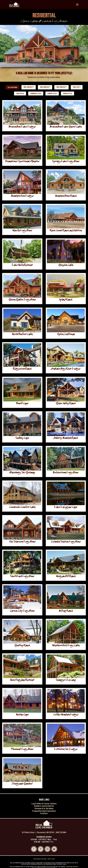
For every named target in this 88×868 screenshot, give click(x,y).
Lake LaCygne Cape (66, 507)
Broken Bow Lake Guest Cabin (66, 127)
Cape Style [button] (20, 93)
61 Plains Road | (29, 832)
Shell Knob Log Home (22, 577)
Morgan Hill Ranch (66, 577)
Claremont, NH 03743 (45, 832)
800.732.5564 (61, 832)
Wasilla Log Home (22, 231)
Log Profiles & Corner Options (44, 804)
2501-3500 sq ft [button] (61, 87)
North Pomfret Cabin (22, 335)
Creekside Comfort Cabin (22, 507)
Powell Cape (22, 404)
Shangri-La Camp (66, 680)
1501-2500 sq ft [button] (45, 87)
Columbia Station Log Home (66, 542)
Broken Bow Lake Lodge (22, 127)
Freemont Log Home (22, 750)
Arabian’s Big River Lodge (66, 369)
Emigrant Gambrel (22, 784)
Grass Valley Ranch (66, 404)
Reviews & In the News (44, 808)
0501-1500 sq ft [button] (29, 87)
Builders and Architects (44, 806)
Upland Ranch (66, 300)
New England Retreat (22, 680)
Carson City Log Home (22, 611)
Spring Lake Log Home (66, 162)
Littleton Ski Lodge (66, 750)
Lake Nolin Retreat (22, 265)
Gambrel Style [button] (36, 93)
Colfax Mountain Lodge (66, 715)
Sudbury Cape (22, 438)
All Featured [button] (12, 87)
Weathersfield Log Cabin (66, 646)
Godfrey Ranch (22, 646)
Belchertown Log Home (66, 473)
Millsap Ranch (66, 611)
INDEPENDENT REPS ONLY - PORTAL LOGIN (44, 859)
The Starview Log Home (22, 542)
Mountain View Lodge (22, 196)
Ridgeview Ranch (22, 369)
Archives (44, 813)
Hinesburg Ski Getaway (22, 473)
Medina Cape (22, 715)
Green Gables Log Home (22, 300)
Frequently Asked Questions (44, 811)
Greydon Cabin (66, 265)
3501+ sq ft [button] (77, 87)
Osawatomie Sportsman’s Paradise (22, 162)
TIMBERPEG (68, 867)
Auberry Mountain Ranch (66, 438)
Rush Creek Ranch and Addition (66, 231)
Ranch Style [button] (68, 93)
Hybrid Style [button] (52, 93)
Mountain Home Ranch (66, 196)
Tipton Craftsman (66, 335)
